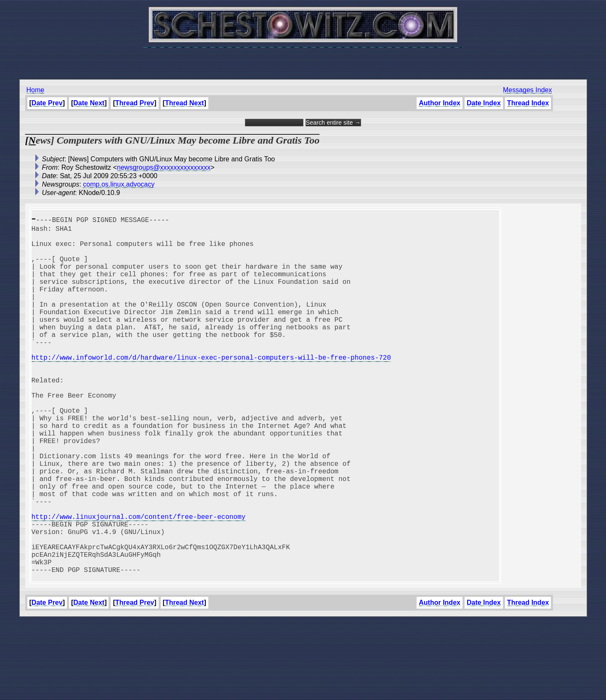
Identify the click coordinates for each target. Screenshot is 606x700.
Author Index (440, 103)
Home (36, 90)
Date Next (89, 103)
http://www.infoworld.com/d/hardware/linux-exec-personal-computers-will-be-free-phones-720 (211, 387)
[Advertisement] (303, 59)
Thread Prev (135, 103)
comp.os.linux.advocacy (119, 184)
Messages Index (528, 90)
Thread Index (528, 103)
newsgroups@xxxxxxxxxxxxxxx (164, 167)
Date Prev (47, 103)
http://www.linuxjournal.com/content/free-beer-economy (139, 582)
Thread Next (184, 103)
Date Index (484, 103)
